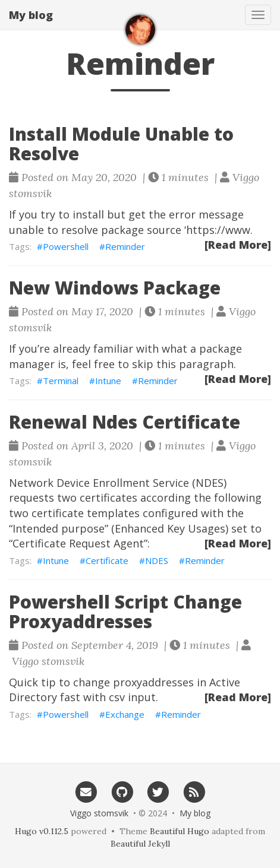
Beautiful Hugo (180, 831)
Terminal (61, 381)
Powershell (66, 246)
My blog (31, 15)
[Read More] (238, 245)
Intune (108, 381)
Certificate (107, 560)
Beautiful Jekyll (140, 844)
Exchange (125, 714)
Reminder (125, 246)
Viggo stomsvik (99, 813)
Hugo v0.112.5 (42, 831)
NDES (157, 560)
